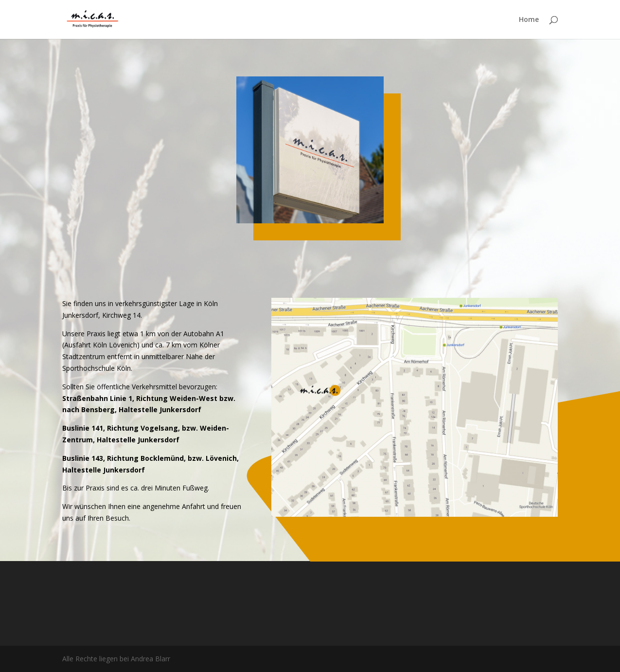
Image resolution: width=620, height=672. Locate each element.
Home (529, 20)
